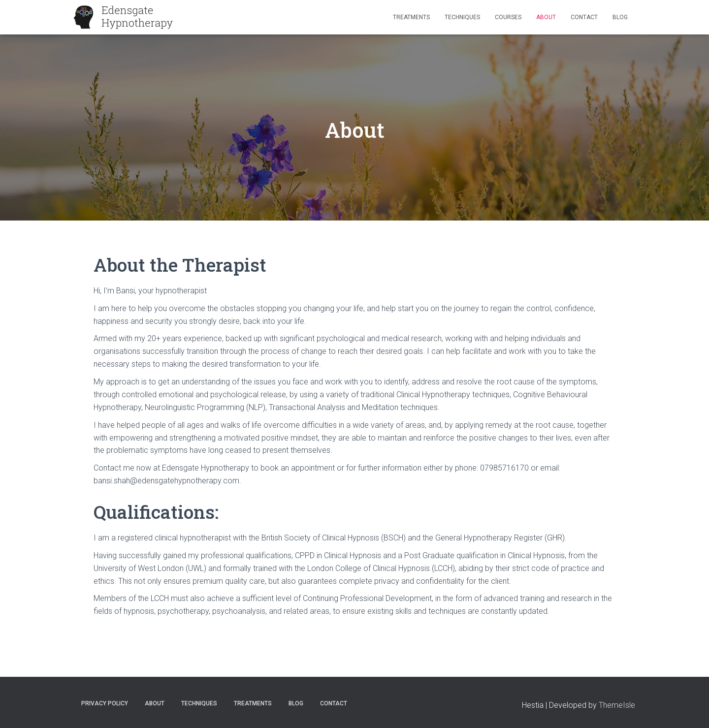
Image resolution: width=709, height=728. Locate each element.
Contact (584, 17)
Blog (620, 17)
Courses (508, 17)
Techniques (462, 17)
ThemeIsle (617, 705)
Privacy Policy (105, 703)
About (546, 17)
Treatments (411, 17)
